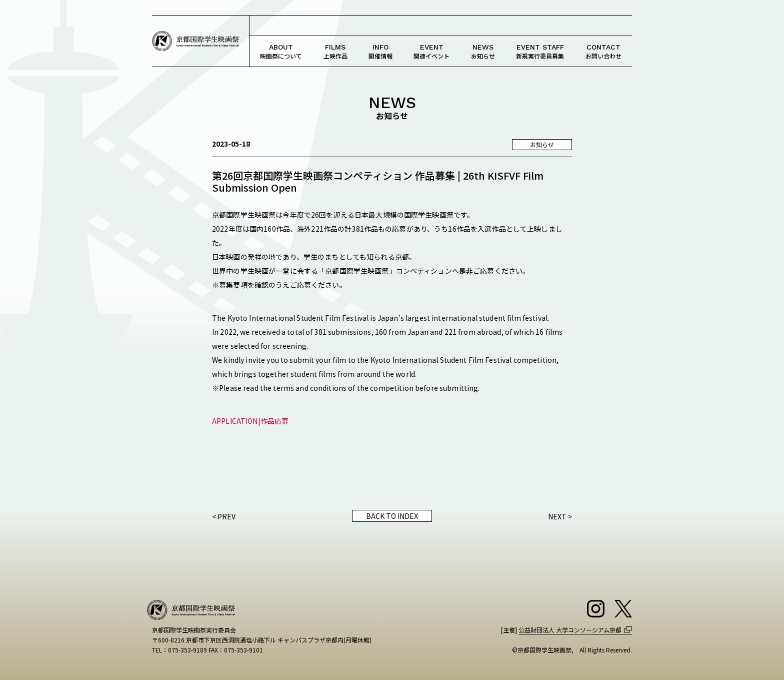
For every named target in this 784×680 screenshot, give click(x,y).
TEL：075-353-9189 (179, 650)
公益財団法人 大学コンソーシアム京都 (570, 630)
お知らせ (483, 52)
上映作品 (335, 52)
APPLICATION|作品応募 (250, 421)
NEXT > (560, 516)
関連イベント (431, 52)
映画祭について (281, 52)
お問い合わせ (603, 52)
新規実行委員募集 (540, 52)
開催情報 (380, 52)
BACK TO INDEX (392, 516)
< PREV (224, 516)
